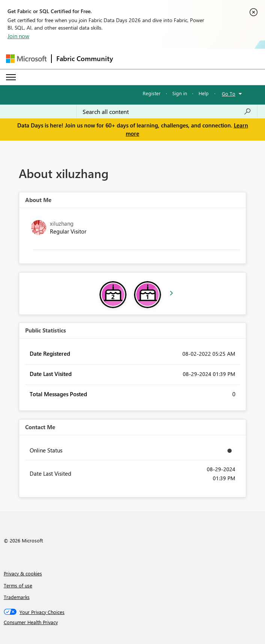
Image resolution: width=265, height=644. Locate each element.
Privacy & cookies (23, 573)
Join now (18, 36)
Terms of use (18, 585)
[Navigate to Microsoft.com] (26, 59)
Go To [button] (229, 94)
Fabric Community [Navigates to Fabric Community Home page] (85, 58)
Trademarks (17, 597)
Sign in (180, 93)
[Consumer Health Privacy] (133, 622)
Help (204, 93)
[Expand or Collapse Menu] (11, 77)
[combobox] (167, 112)
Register (152, 93)
